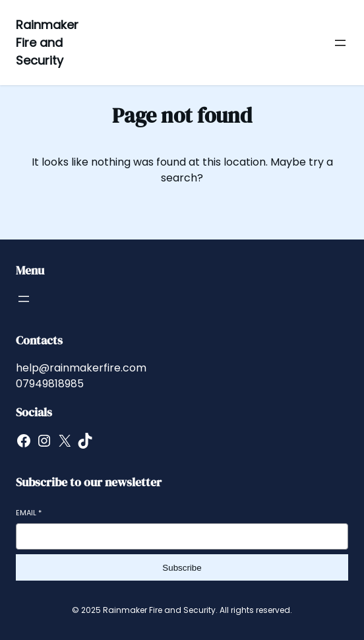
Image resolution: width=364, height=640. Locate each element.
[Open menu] (340, 43)
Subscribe (182, 568)
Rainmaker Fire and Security (47, 43)
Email (29, 513)
